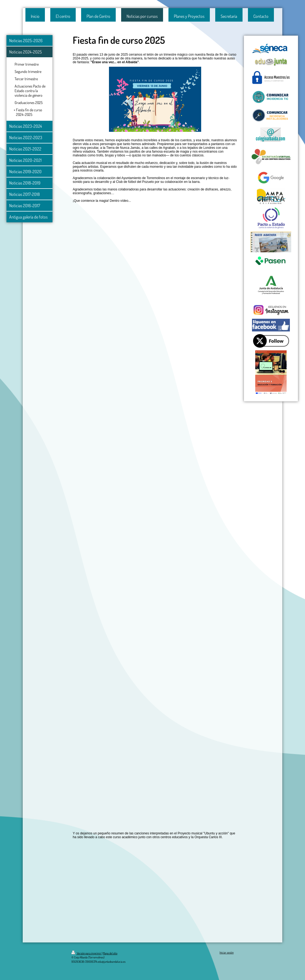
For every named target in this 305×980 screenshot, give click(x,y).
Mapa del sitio (110, 953)
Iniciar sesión (227, 952)
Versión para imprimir (87, 953)
